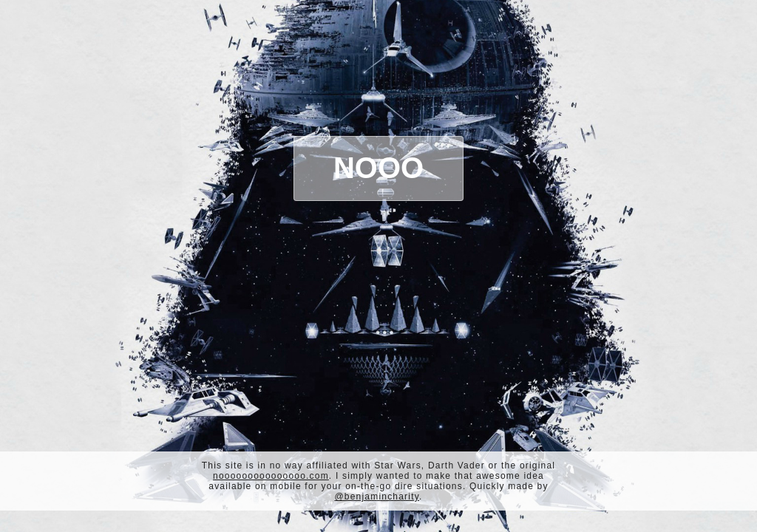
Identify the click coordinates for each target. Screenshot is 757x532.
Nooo (378, 168)
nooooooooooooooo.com (271, 476)
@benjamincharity (377, 497)
